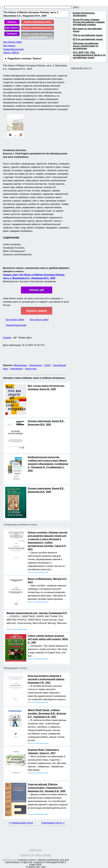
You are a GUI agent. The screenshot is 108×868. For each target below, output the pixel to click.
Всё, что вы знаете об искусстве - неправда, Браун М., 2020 (46, 387)
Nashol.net (10, 860)
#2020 (47, 365)
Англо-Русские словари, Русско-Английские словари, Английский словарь (89, 22)
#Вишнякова (20, 365)
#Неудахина (35, 365)
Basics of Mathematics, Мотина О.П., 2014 (48, 581)
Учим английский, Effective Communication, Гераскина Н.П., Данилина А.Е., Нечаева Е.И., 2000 (47, 788)
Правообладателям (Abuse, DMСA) (13, 51)
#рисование (16, 369)
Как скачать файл (15, 320)
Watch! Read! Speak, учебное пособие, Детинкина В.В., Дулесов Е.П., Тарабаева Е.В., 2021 (47, 713)
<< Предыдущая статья (21, 823)
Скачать (12, 22)
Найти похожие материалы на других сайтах (38, 35)
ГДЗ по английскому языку (88, 35)
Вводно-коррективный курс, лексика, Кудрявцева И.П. (37, 613)
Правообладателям (16, 325)
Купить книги (36, 311)
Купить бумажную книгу (38, 22)
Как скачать (9, 46)
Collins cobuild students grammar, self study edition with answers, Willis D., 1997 (48, 639)
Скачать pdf (37, 290)
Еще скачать (12, 28)
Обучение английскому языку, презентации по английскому (86, 46)
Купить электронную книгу (38, 28)
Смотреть (12, 34)
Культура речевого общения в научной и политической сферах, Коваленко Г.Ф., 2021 (46, 679)
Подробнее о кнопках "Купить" (25, 59)
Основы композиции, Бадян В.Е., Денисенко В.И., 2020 (46, 423)
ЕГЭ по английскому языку (88, 39)
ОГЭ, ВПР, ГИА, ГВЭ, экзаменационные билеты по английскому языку (89, 55)
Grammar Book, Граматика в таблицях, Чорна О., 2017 (43, 751)
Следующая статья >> (53, 823)
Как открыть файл (13, 42)
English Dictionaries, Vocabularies (84, 14)
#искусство (31, 369)
